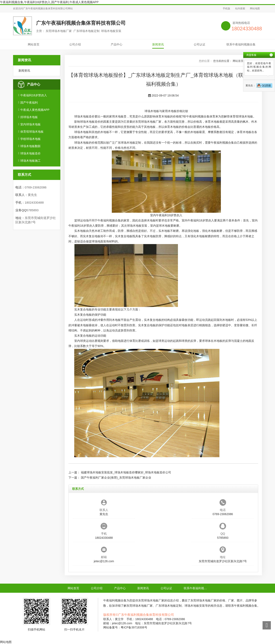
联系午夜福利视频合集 (241, 44)
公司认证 (200, 44)
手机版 (226, 9)
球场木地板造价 (30, 153)
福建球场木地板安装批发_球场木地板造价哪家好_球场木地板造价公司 (126, 472)
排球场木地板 (29, 117)
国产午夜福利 (29, 103)
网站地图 (255, 9)
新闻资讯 (158, 44)
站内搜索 (240, 9)
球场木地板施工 (30, 161)
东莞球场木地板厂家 (148, 122)
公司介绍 (75, 44)
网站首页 (34, 44)
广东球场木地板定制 (128, 143)
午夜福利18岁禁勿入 (34, 95)
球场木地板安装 (137, 226)
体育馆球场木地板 (32, 132)
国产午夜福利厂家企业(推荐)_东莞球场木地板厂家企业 (116, 478)
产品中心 (117, 44)
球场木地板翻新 (30, 146)
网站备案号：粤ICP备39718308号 (125, 627)
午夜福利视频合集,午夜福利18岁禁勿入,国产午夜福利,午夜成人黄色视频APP (49, 2)
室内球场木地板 (30, 124)
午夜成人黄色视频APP (35, 110)
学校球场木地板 (30, 139)
